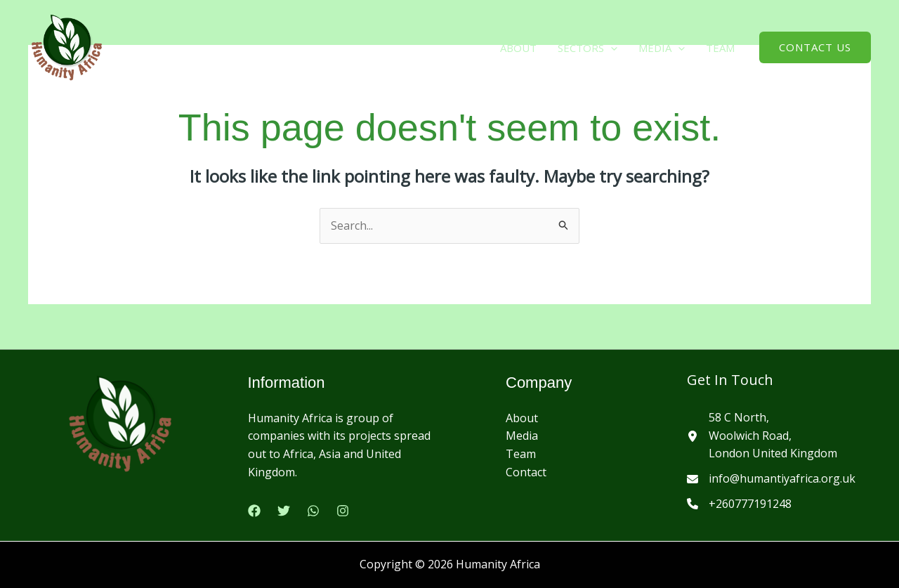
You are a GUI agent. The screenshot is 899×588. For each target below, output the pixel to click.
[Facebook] (254, 511)
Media (522, 436)
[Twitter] (284, 511)
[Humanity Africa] (67, 46)
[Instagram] (343, 511)
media (662, 48)
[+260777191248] (739, 504)
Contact (526, 472)
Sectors (588, 48)
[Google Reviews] (313, 511)
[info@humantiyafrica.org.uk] (771, 479)
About (518, 48)
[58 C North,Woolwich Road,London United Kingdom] (762, 436)
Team (720, 48)
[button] (611, 48)
